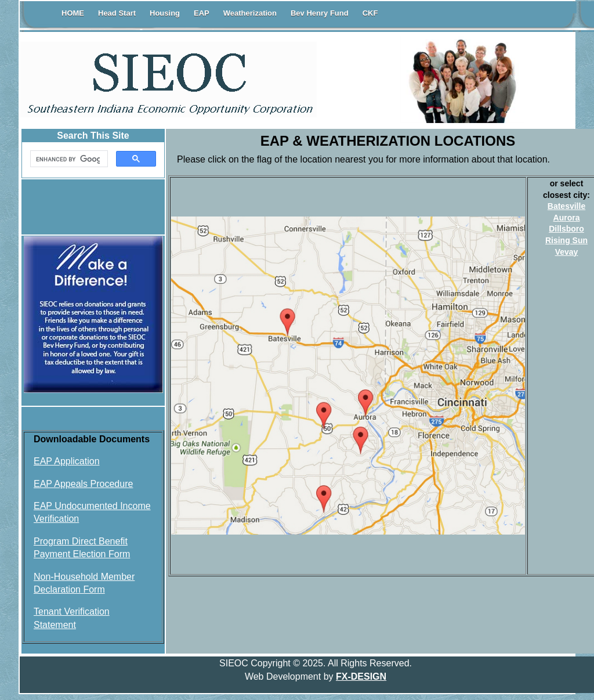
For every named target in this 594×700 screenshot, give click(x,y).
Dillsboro (566, 229)
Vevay (567, 252)
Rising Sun (566, 240)
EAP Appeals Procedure (83, 484)
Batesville (566, 206)
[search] (68, 159)
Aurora (567, 218)
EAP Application (67, 461)
